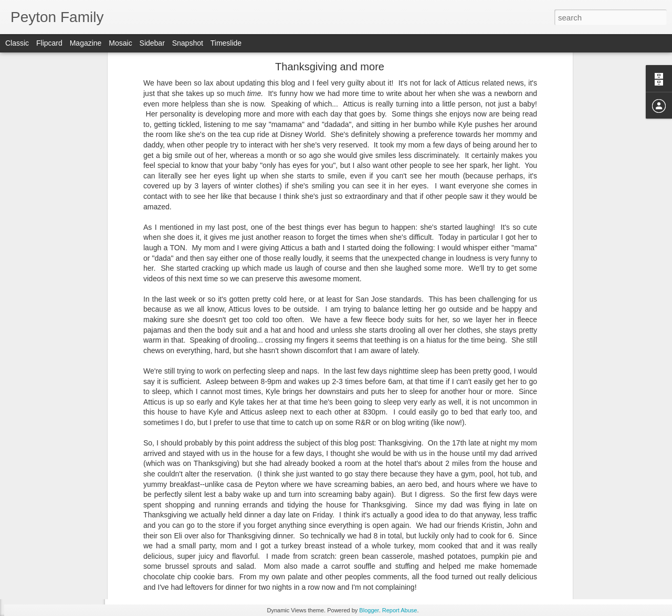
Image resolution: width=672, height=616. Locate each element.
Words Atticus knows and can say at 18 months (92, 583)
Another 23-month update (61, 418)
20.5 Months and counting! (63, 489)
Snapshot (188, 43)
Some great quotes (52, 371)
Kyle (359, 542)
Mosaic (120, 43)
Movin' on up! (44, 560)
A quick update (46, 536)
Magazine (86, 43)
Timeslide (226, 43)
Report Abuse (400, 610)
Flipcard (49, 43)
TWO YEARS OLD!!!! (55, 395)
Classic (17, 43)
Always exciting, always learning (71, 465)
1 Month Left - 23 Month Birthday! (72, 442)
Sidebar (152, 43)
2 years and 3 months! (57, 347)
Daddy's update (48, 513)
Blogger (369, 610)
